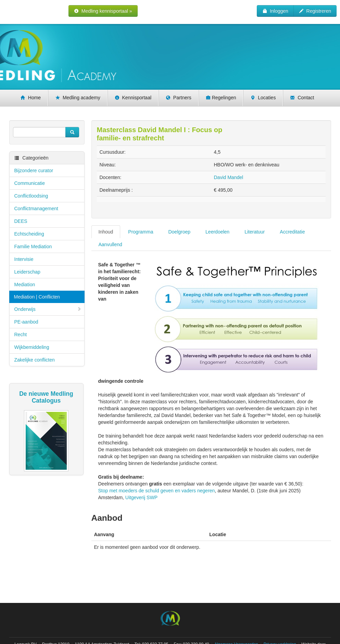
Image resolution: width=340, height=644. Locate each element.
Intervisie (24, 259)
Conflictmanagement (36, 209)
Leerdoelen (217, 232)
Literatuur (255, 232)
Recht (21, 334)
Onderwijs (48, 309)
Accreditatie (292, 232)
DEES (21, 221)
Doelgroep (179, 232)
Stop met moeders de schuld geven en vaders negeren (157, 491)
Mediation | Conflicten (37, 297)
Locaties (263, 98)
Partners (179, 98)
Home (31, 98)
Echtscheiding (29, 234)
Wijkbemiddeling (32, 347)
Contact (302, 98)
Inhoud (106, 232)
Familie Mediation (33, 247)
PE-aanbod (26, 322)
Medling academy (78, 98)
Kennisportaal (133, 98)
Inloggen (275, 11)
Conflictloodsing (31, 196)
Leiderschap (27, 272)
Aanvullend (110, 244)
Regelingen (221, 98)
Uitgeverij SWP (141, 497)
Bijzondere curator (34, 171)
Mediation (25, 285)
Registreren (315, 11)
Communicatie (30, 183)
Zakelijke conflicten (35, 360)
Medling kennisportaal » (103, 11)
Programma (141, 232)
